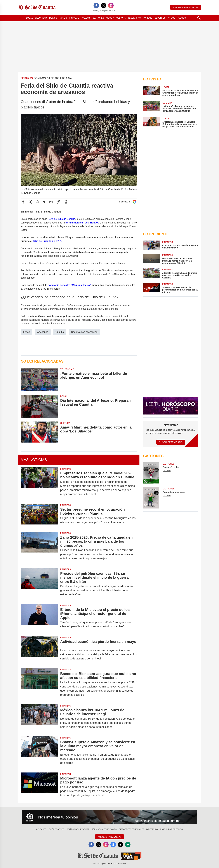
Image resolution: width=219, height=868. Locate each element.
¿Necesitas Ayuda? (109, 837)
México (53, 18)
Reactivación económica (84, 332)
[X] (104, 5)
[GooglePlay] (128, 845)
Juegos (182, 18)
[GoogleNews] (113, 845)
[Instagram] (111, 5)
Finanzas (74, 18)
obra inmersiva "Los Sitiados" (83, 223)
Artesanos (43, 332)
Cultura (121, 18)
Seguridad (41, 18)
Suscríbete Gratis (171, 442)
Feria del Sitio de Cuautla (61, 219)
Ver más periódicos (186, 7)
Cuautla (60, 332)
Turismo (148, 18)
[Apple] (120, 845)
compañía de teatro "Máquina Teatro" (70, 285)
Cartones (98, 18)
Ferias (26, 332)
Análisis (86, 18)
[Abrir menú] (20, 18)
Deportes (160, 18)
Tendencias (134, 18)
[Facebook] (96, 5)
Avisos (171, 18)
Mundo (63, 18)
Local (29, 18)
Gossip (110, 18)
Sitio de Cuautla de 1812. (47, 241)
